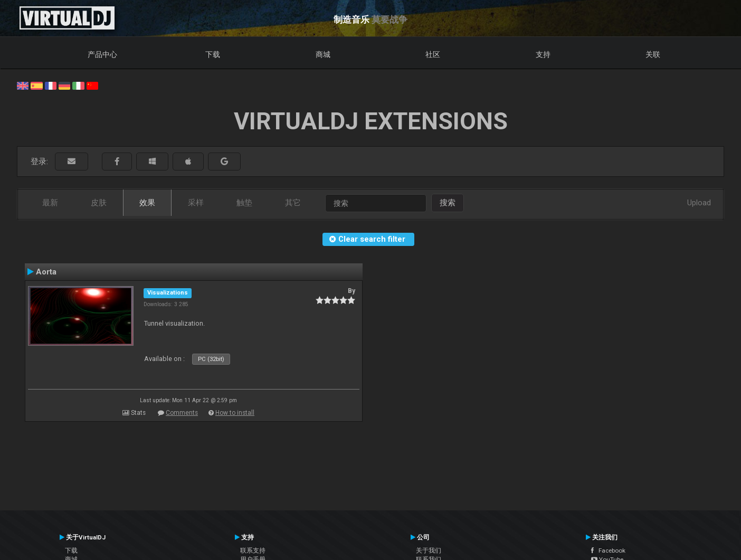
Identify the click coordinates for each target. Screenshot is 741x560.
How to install (235, 413)
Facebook (608, 550)
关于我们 (429, 550)
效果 (147, 203)
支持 (543, 54)
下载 (213, 54)
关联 (653, 54)
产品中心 (102, 54)
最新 (50, 203)
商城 (323, 54)
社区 (433, 54)
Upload (699, 203)
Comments (182, 413)
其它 (293, 203)
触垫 (244, 203)
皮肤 (99, 203)
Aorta (46, 272)
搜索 (448, 203)
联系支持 (253, 550)
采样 (196, 203)
